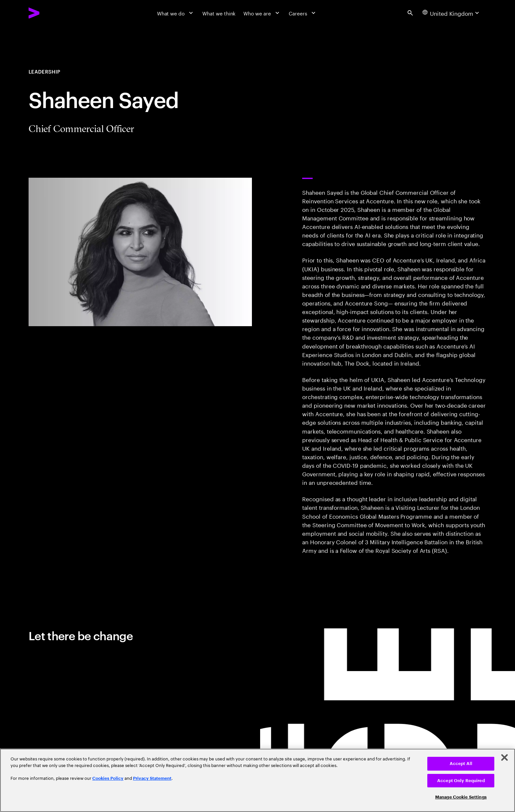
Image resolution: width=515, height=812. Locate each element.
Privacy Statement (152, 778)
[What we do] (176, 13)
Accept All (461, 764)
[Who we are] (262, 13)
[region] (257, 780)
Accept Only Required (461, 781)
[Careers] (303, 13)
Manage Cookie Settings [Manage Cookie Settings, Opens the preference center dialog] (461, 797)
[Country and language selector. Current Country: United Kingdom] (452, 13)
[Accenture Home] (50, 13)
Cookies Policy (108, 778)
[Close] (504, 757)
